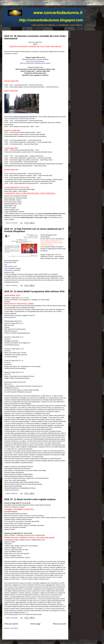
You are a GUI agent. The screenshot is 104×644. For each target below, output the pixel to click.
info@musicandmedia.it (12, 490)
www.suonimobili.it (10, 317)
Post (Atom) (14, 628)
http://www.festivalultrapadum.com (51, 241)
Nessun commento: (12, 223)
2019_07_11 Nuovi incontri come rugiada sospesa (30, 499)
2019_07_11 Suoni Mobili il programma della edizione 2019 (34, 291)
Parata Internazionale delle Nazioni (26, 117)
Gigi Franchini (9, 266)
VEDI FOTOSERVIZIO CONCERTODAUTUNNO (35, 63)
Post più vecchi (59, 624)
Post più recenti (11, 624)
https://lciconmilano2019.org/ (35, 61)
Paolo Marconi (9, 270)
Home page (35, 624)
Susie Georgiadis (10, 268)
